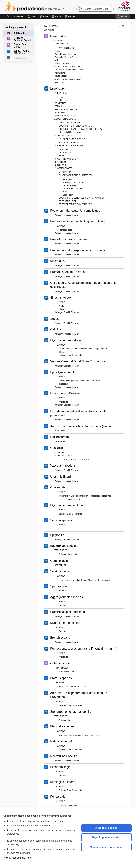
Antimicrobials (65, 720)
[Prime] (44, 16)
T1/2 (65, 192)
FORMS (58, 106)
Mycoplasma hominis (64, 623)
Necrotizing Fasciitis (64, 756)
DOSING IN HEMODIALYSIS (72, 123)
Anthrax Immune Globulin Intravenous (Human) (82, 426)
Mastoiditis (57, 261)
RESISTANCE (61, 165)
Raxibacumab (60, 437)
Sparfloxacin (59, 586)
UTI (60, 529)
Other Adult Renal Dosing (70, 132)
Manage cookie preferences (107, 847)
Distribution (68, 195)
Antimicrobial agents (68, 554)
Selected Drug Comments (70, 355)
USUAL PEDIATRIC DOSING (72, 139)
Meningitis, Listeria (63, 782)
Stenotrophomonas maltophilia (71, 712)
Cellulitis (56, 329)
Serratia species (61, 520)
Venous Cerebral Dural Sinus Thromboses (79, 361)
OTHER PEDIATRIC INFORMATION (75, 459)
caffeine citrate (60, 663)
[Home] (8, 16)
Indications (59, 51)
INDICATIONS (61, 93)
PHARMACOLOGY (63, 168)
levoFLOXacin (60, 36)
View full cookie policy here (17, 858)
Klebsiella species (62, 726)
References (60, 113)
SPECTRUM (60, 162)
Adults (61, 306)
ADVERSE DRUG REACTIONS (69, 146)
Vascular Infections (63, 466)
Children (62, 309)
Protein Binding (70, 186)
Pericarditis (58, 797)
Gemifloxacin (59, 561)
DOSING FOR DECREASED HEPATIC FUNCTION (82, 198)
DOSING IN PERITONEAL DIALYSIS (75, 126)
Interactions (60, 73)
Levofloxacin (59, 88)
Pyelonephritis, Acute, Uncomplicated (75, 211)
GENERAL (63, 149)
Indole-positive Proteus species (73, 687)
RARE (61, 156)
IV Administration (66, 48)
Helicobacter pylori (63, 741)
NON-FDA (63, 100)
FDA (61, 97)
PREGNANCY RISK (68, 201)
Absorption (68, 179)
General (58, 41)
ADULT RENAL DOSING (66, 119)
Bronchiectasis (60, 638)
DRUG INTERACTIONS (65, 159)
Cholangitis (58, 487)
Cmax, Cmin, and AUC (73, 189)
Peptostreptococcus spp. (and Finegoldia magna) (83, 649)
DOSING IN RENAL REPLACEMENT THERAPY (80, 129)
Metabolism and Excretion (74, 182)
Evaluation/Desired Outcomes (68, 57)
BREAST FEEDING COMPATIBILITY (75, 204)
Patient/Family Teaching (65, 54)
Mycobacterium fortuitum (67, 340)
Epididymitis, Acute (63, 372)
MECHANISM (65, 172)
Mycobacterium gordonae (67, 505)
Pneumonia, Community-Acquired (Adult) (78, 221)
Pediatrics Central (47, 7)
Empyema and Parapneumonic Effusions (78, 250)
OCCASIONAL (65, 153)
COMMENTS (60, 103)
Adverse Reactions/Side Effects (69, 70)
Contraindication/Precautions (67, 67)
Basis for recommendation (66, 109)
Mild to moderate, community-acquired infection (80, 735)
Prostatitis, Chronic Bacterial (69, 239)
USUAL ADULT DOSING (65, 116)
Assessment (60, 82)
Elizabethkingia (60, 767)
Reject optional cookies (106, 837)
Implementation (61, 44)
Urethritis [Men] (61, 477)
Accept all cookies (107, 828)
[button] (70, 16)
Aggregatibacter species (66, 597)
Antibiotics (63, 402)
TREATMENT (61, 226)
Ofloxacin (57, 448)
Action (57, 60)
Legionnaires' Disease (65, 393)
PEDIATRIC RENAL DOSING (72, 142)
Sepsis (55, 319)
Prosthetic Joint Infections (67, 612)
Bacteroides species (64, 546)
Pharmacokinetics (62, 63)
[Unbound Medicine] (124, 6)
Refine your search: (16, 27)
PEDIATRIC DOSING (64, 135)
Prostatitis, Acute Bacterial (68, 272)
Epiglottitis (57, 535)
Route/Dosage (61, 76)
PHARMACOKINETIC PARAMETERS (76, 175)
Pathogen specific (67, 230)
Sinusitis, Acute (61, 298)
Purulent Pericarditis (68, 805)
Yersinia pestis (60, 571)
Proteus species (61, 678)
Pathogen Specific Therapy (67, 215)
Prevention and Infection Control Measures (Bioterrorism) (84, 580)
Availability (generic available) (68, 79)
